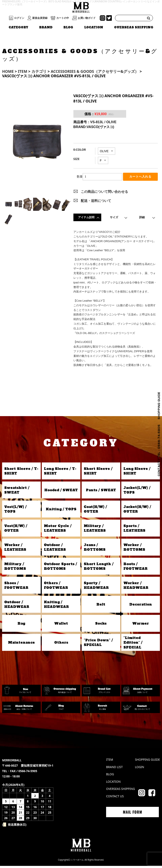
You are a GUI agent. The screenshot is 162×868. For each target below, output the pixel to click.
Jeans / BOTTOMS (95, 549)
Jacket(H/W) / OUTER (137, 511)
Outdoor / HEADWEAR (17, 606)
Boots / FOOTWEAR (135, 568)
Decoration (141, 606)
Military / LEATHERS (95, 530)
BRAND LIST (114, 769)
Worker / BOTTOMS (134, 549)
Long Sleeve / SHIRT (137, 473)
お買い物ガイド (87, 18)
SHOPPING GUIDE (147, 762)
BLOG (68, 27)
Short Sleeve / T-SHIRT (21, 473)
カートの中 (63, 18)
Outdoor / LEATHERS (55, 549)
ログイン (19, 18)
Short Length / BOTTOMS (99, 568)
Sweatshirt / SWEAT (17, 492)
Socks (101, 625)
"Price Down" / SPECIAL (98, 644)
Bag (21, 625)
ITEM (110, 762)
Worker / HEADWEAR (136, 587)
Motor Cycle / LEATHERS (58, 530)
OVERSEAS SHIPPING (134, 27)
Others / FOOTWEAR (56, 587)
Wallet (61, 625)
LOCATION (94, 27)
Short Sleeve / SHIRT (98, 473)
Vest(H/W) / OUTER (16, 530)
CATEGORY (18, 27)
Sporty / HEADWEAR (96, 587)
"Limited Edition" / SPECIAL (133, 644)
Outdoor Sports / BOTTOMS (60, 568)
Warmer (141, 625)
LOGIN (140, 769)
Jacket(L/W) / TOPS (137, 492)
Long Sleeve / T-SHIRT (60, 473)
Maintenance (21, 644)
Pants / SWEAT (101, 492)
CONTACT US (115, 798)
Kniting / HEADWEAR (56, 606)
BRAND (46, 27)
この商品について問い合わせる (104, 194)
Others (61, 644)
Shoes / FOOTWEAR (16, 587)
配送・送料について (96, 203)
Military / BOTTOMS (15, 568)
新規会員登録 (40, 18)
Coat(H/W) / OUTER (95, 511)
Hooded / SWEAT (61, 492)
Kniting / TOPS (61, 511)
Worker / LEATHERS (15, 549)
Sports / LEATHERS (134, 530)
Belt (101, 606)
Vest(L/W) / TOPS (15, 511)
